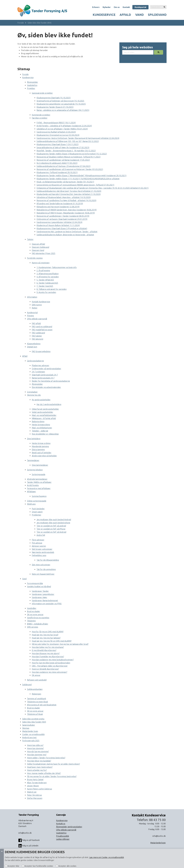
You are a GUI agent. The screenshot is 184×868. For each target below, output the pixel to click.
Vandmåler (32, 608)
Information (32, 297)
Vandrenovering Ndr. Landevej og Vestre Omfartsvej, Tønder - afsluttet (67, 232)
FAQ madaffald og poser (42, 330)
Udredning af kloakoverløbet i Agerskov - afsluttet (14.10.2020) (64, 197)
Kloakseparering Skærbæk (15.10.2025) (54, 98)
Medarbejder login (30, 731)
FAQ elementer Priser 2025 (44, 253)
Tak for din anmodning (46, 569)
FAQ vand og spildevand (42, 327)
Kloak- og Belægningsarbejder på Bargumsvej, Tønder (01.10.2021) (65, 182)
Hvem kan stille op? (35, 745)
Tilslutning (31, 621)
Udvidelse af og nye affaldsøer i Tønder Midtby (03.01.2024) (62, 129)
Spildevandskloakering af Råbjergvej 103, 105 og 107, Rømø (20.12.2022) (68, 141)
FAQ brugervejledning (41, 351)
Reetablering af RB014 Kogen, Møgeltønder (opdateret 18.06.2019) (66, 213)
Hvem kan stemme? (35, 748)
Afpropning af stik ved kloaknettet (42, 705)
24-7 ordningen (38, 372)
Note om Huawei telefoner (43, 574)
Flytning (30, 316)
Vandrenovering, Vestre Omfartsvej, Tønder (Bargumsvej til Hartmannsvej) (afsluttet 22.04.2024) (78, 138)
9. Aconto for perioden (46, 292)
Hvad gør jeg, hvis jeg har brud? (45, 635)
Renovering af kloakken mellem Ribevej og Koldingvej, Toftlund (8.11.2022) (69, 157)
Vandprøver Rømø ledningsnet (45, 600)
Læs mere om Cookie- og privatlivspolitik (107, 857)
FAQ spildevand (38, 333)
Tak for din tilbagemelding (48, 560)
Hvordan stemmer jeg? (37, 755)
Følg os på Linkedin (28, 846)
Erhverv (96, 7)
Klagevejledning (34, 344)
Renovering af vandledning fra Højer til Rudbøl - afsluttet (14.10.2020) (66, 200)
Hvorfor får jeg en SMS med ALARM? (48, 632)
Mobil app (31, 504)
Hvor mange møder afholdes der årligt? (44, 773)
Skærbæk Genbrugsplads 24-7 (45, 375)
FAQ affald (36, 323)
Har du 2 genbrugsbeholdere (49, 404)
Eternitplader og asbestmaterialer (46, 387)
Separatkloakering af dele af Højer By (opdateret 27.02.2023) (63, 148)
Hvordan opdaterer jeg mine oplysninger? (49, 672)
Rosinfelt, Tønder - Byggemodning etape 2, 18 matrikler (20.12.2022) (66, 151)
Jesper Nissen (33, 786)
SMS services (33, 627)
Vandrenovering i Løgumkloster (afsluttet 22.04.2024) (59, 222)
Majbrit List (32, 792)
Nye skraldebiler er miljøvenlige (45, 434)
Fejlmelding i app (39, 555)
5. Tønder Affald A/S (45, 280)
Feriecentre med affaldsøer (39, 488)
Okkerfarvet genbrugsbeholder (45, 409)
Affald (125, 15)
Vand (139, 15)
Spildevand (157, 15)
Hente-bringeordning (41, 425)
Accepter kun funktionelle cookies (39, 866)
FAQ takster (37, 336)
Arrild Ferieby (33, 485)
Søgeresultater (29, 725)
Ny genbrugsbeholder (41, 400)
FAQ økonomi (37, 339)
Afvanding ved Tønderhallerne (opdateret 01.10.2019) (60, 204)
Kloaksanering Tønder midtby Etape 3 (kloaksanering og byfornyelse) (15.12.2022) (72, 154)
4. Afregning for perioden (48, 277)
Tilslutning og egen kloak (37, 702)
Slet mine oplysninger (41, 565)
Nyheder (107, 7)
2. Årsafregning (43, 270)
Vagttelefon (32, 85)
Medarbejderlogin (158, 843)
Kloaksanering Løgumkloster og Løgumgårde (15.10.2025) (61, 104)
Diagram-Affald (38, 244)
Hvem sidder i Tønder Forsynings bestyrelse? (46, 758)
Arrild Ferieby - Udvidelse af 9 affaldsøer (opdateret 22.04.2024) (64, 126)
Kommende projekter (41, 115)
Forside (21, 23)
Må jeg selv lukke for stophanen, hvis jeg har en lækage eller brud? (60, 644)
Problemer (37, 515)
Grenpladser (32, 392)
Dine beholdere (34, 439)
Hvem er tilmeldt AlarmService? (45, 669)
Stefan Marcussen (35, 798)
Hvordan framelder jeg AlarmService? (48, 657)
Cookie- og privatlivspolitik (33, 734)
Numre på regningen (41, 263)
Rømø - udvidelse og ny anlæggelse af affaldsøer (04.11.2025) (63, 110)
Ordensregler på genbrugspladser (46, 369)
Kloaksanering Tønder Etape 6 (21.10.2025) (55, 107)
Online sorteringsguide (37, 501)
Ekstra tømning (38, 450)
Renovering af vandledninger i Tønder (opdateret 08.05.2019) (63, 216)
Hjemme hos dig (34, 395)
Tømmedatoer (33, 460)
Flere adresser (38, 540)
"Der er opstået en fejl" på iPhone (51, 529)
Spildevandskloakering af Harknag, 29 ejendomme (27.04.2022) (64, 166)
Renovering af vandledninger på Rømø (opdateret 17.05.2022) (63, 160)
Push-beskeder (38, 509)
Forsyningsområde (35, 583)
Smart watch (37, 512)
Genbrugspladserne (35, 361)
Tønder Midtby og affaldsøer (39, 482)
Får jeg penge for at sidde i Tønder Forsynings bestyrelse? (52, 776)
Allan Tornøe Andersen (37, 783)
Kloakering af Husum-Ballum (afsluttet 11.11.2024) (58, 225)
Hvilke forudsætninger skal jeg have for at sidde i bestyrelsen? (53, 764)
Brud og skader (34, 611)
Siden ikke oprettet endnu (33, 719)
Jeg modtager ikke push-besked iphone (53, 523)
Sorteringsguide (39, 474)
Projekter (31, 88)
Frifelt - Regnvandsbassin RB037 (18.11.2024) (56, 123)
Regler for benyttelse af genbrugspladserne (51, 381)
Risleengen (36, 694)
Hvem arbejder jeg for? (37, 770)
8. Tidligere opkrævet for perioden (52, 289)
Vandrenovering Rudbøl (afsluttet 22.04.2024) (56, 132)
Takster (30, 239)
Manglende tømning (40, 446)
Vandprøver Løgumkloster (43, 594)
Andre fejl (41, 535)
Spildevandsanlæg (35, 689)
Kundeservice (104, 15)
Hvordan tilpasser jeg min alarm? (46, 653)
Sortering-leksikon (35, 470)
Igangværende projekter (42, 93)
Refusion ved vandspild (37, 680)
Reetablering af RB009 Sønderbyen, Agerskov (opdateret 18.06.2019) (67, 210)
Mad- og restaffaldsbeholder (44, 415)
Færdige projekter (40, 118)
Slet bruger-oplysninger (42, 549)
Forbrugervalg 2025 (31, 741)
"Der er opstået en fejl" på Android (51, 532)
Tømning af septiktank (37, 699)
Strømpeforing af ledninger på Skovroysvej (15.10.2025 (60, 101)
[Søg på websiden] (164, 7)
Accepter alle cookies (67, 866)
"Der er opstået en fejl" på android (51, 526)
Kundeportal (140, 7)
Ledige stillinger (63, 839)
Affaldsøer (31, 492)
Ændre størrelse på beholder (44, 456)
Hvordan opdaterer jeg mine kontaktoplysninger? (53, 660)
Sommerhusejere (39, 496)
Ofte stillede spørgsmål (37, 319)
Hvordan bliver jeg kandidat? (39, 761)
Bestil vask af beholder (42, 453)
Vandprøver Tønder (40, 591)
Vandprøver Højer (39, 597)
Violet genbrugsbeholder (42, 412)
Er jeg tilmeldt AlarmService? (44, 650)
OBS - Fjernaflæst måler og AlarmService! (50, 666)
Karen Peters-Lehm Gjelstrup (39, 789)
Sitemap (26, 728)
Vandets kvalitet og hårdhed (39, 586)
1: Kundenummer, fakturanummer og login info (57, 267)
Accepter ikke (13, 866)
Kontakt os (61, 824)
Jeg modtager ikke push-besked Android (54, 520)
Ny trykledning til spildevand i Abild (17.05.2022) (57, 163)
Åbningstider (32, 82)
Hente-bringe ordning (41, 443)
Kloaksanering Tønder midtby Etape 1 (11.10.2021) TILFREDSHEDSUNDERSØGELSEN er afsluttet (78, 179)
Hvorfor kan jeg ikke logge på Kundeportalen (51, 663)
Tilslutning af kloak (35, 714)
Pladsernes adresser (41, 365)
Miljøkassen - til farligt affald (44, 418)
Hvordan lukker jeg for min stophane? (48, 647)
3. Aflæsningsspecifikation (48, 274)
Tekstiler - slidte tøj (40, 431)
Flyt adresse (37, 543)
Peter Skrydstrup (34, 795)
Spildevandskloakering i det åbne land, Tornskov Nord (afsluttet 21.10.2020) (69, 191)
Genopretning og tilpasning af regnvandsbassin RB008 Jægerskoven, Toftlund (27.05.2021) (75, 185)
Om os (117, 7)
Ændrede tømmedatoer (37, 479)
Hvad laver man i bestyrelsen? (40, 767)
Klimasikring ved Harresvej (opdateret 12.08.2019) (58, 207)
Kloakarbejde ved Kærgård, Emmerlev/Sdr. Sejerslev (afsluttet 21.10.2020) (69, 194)
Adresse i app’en (39, 546)
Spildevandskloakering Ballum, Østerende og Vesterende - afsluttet (65, 235)
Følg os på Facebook (29, 840)
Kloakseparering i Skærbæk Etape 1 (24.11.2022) (58, 144)
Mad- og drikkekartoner (42, 428)
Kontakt (126, 7)
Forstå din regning (35, 258)
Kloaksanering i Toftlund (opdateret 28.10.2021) (57, 172)
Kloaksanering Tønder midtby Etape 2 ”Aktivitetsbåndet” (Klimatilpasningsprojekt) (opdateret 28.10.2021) (81, 176)
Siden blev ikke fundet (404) (39, 23)
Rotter (35, 308)
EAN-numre (37, 305)
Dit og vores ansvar (35, 615)
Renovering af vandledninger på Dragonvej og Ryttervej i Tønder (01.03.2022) (70, 169)
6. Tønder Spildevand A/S (47, 283)
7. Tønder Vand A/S (45, 286)
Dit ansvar (36, 675)
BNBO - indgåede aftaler (38, 624)
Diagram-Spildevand (40, 247)
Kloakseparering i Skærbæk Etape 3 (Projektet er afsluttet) (62, 228)
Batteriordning (38, 421)
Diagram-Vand (38, 250)
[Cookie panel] (2, 858)
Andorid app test (29, 737)
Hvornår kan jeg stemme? (38, 751)
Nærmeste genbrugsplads (43, 552)
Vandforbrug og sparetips (38, 618)
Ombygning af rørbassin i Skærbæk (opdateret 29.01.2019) (62, 219)
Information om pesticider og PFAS (47, 604)
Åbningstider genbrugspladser (69, 827)
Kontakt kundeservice (41, 302)
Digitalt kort (32, 347)
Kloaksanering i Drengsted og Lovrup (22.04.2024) (58, 135)
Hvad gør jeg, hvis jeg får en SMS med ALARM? (52, 641)
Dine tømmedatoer (40, 465)
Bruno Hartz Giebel (35, 780)
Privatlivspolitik (63, 836)
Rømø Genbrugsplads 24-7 (43, 378)
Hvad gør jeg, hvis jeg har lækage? (46, 638)
